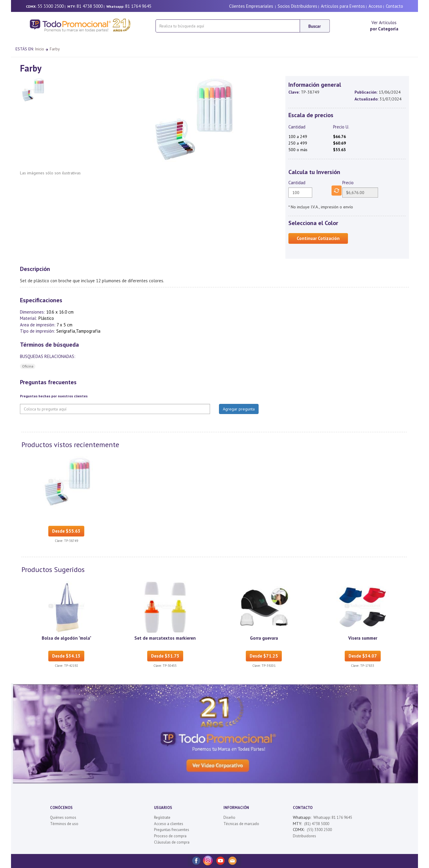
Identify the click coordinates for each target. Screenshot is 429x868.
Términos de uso (64, 824)
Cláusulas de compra (172, 842)
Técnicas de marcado (241, 824)
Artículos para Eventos (343, 6)
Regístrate (162, 817)
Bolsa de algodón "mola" (66, 638)
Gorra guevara (264, 638)
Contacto (394, 6)
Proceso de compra (170, 836)
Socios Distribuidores (297, 6)
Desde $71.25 (264, 656)
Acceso (375, 6)
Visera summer (363, 638)
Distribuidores (304, 836)
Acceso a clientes (169, 824)
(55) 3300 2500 (319, 830)
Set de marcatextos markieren (165, 638)
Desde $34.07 (363, 656)
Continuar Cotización (318, 238)
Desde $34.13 (66, 656)
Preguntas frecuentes (172, 830)
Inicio (39, 49)
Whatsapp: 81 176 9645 (333, 817)
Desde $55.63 (66, 531)
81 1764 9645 (138, 6)
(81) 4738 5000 (317, 824)
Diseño (229, 817)
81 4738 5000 (90, 6)
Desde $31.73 (165, 656)
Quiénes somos (63, 817)
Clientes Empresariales (251, 6)
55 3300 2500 (51, 6)
